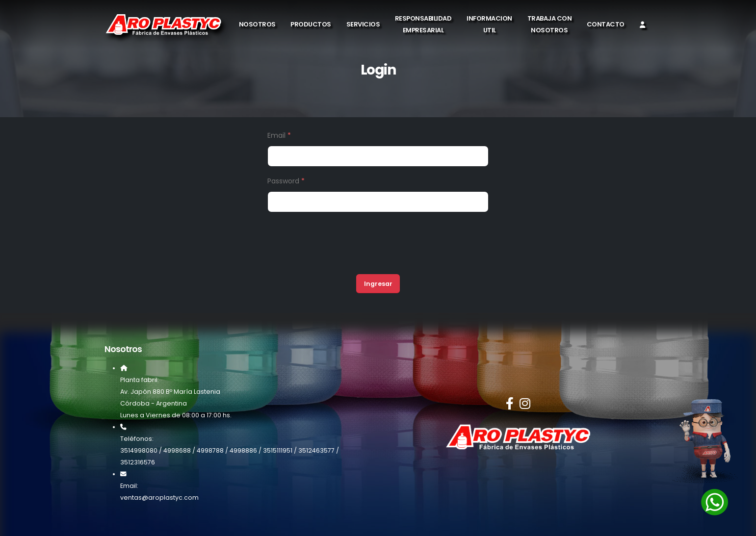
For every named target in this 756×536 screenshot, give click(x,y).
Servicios (363, 24)
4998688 (177, 450)
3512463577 (316, 450)
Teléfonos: (137, 439)
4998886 (243, 450)
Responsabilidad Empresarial (423, 24)
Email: (129, 486)
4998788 (210, 450)
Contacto (606, 24)
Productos (311, 24)
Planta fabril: (140, 380)
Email (279, 135)
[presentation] (342, 247)
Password (286, 181)
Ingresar (378, 284)
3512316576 (138, 462)
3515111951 (278, 450)
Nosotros (257, 24)
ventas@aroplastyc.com (159, 498)
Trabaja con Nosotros (550, 24)
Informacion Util (489, 24)
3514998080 (139, 450)
